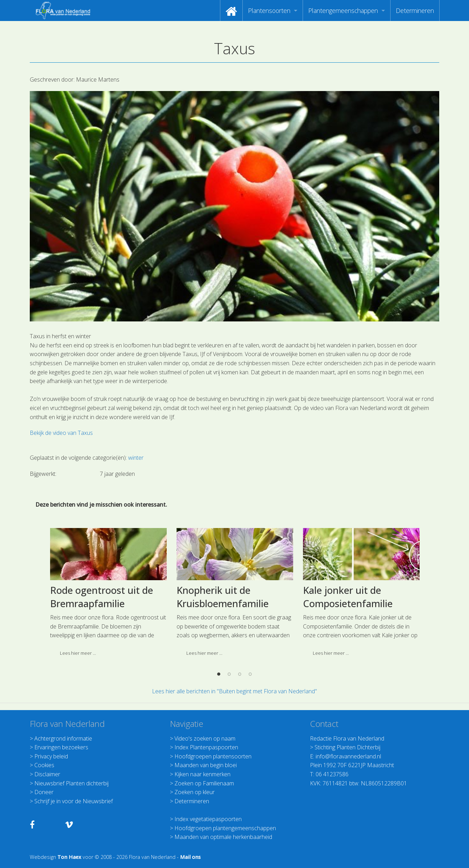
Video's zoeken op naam (205, 738)
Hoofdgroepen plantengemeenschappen (225, 828)
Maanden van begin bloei (206, 765)
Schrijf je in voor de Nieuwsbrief (74, 801)
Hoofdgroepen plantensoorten (213, 756)
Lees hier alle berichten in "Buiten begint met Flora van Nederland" (234, 691)
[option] (108, 651)
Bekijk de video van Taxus (61, 433)
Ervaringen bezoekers (61, 747)
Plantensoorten (269, 11)
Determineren (415, 11)
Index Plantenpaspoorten (206, 747)
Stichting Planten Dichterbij (347, 747)
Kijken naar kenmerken (202, 774)
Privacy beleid (51, 756)
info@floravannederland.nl (348, 756)
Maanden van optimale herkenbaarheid (223, 837)
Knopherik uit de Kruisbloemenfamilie (223, 653)
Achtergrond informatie (63, 738)
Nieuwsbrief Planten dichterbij (71, 783)
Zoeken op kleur (195, 792)
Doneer (44, 792)
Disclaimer (47, 774)
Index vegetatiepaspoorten (208, 819)
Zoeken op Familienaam (204, 783)
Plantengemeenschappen (343, 11)
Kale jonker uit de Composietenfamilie (348, 653)
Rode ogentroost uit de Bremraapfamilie (102, 653)
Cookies (44, 765)
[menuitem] (231, 11)
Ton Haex (69, 857)
